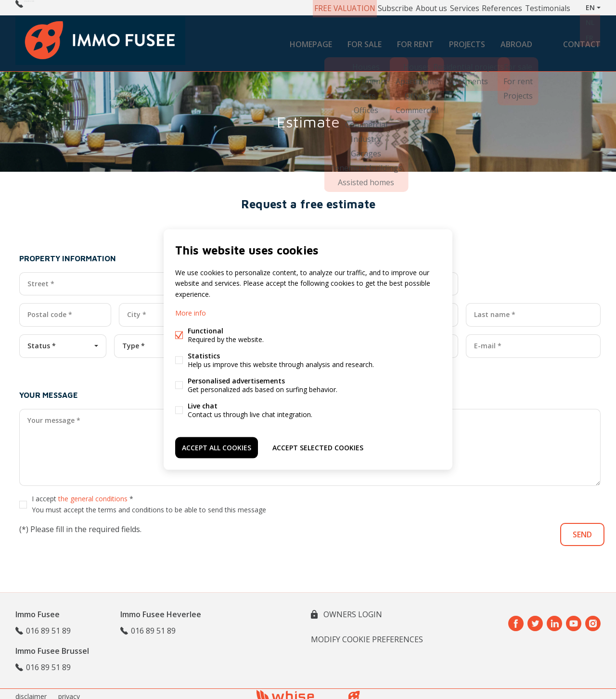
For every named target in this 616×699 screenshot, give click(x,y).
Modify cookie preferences (367, 634)
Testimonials (537, 7)
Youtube (574, 618)
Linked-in (554, 618)
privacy (69, 691)
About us (408, 7)
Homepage (311, 40)
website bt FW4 (354, 691)
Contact (582, 40)
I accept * (149, 498)
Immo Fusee (38, 609)
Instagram (593, 618)
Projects (467, 40)
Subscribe (367, 7)
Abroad (516, 40)
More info (191, 314)
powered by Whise (297, 691)
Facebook (516, 618)
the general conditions (93, 493)
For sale (365, 40)
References (488, 7)
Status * (42, 340)
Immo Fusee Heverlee (161, 609)
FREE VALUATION (313, 7)
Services (446, 7)
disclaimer (31, 691)
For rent (415, 40)
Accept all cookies (217, 446)
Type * (134, 340)
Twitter (535, 618)
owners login (352, 609)
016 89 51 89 (47, 7)
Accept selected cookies (318, 446)
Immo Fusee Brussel (52, 646)
